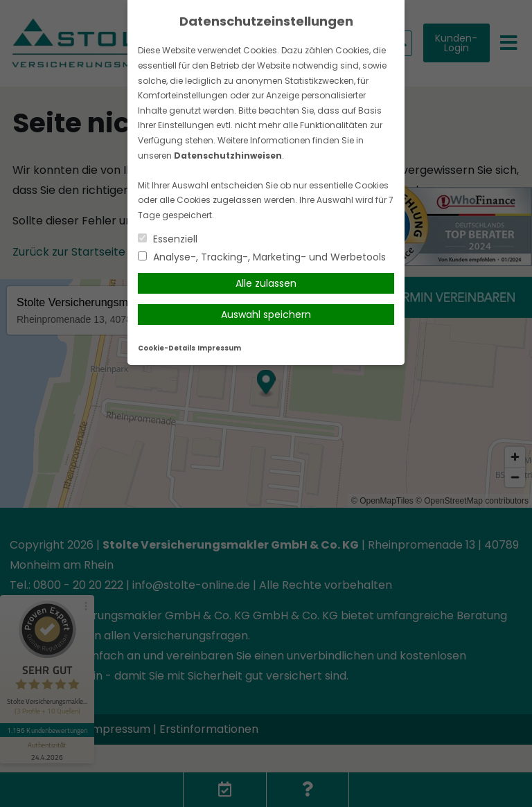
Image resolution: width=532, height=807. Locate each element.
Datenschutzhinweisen (228, 156)
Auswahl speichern (266, 314)
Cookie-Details (167, 348)
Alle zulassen (266, 283)
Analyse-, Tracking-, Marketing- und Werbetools (262, 257)
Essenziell (168, 239)
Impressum (219, 348)
